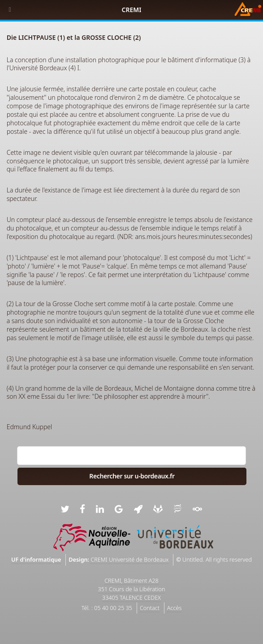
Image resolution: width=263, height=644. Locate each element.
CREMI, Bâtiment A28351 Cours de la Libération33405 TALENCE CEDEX (132, 589)
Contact (150, 608)
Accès (175, 608)
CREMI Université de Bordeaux (129, 560)
